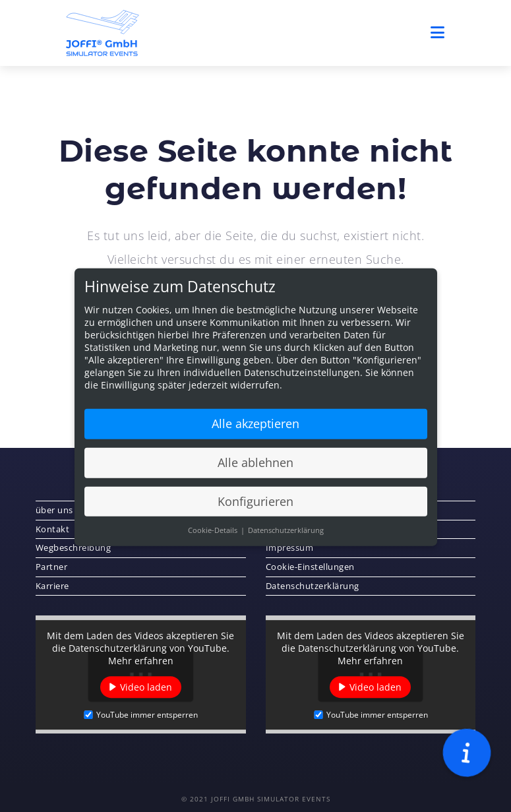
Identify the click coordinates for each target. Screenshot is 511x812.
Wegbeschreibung (74, 547)
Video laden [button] (146, 687)
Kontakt (53, 529)
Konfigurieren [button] (255, 507)
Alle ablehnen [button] (255, 468)
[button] (467, 753)
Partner (52, 567)
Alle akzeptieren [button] (255, 429)
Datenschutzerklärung (313, 586)
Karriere (52, 586)
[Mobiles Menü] (438, 33)
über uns (54, 510)
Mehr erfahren (141, 661)
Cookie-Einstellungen (310, 567)
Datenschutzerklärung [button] (286, 536)
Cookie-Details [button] (214, 536)
